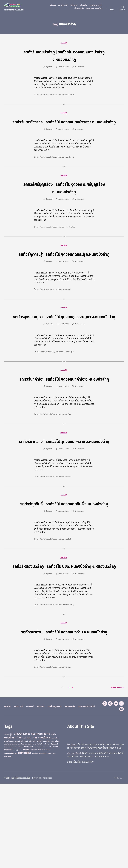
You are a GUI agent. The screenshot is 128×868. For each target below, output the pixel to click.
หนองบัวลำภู (50, 95)
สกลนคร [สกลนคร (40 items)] (7, 828)
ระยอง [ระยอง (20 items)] (35, 825)
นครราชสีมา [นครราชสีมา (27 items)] (55, 819)
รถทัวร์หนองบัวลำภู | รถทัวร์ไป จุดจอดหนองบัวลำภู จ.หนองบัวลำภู (64, 55)
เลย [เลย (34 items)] (16, 834)
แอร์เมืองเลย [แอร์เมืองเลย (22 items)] (35, 834)
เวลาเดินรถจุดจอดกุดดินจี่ (63, 588)
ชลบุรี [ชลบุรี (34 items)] (24, 819)
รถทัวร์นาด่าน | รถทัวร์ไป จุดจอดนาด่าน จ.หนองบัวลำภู (64, 692)
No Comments (80, 67)
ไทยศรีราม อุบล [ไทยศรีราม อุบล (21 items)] (51, 834)
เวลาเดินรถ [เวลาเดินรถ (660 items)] (24, 834)
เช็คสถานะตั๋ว (79, 9)
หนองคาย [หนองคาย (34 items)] (42, 828)
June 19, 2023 (63, 631)
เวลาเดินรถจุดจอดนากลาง (64, 518)
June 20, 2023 (63, 560)
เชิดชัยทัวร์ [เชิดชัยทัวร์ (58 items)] (27, 831)
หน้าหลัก (53, 5)
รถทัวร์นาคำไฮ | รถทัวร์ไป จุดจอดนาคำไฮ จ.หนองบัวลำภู (64, 407)
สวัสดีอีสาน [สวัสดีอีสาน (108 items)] (28, 828)
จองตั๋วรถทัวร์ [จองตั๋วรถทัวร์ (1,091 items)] (13, 818)
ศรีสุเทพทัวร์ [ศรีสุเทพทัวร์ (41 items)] (54, 825)
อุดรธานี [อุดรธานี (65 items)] (56, 828)
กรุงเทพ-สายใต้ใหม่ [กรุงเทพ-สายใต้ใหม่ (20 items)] (9, 815)
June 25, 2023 (63, 349)
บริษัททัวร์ (74, 5)
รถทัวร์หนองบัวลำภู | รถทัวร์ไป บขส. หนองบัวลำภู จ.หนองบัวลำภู (64, 619)
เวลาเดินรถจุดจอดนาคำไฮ (64, 447)
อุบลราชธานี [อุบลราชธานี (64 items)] (8, 831)
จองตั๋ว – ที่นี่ (63, 5)
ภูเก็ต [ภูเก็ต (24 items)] (53, 822)
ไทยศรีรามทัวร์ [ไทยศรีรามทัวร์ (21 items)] (43, 834)
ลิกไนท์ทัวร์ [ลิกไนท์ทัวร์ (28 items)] (40, 825)
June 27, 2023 (63, 208)
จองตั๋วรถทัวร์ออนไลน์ (94, 9)
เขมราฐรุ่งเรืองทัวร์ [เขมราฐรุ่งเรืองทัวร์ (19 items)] (18, 831)
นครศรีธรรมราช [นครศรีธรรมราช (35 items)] (9, 822)
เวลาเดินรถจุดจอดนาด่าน (63, 732)
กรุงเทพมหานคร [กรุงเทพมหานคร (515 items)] (40, 815)
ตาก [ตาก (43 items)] (33, 819)
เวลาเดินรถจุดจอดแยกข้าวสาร (65, 165)
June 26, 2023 (63, 278)
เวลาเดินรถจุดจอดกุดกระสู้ (64, 306)
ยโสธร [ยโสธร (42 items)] (57, 822)
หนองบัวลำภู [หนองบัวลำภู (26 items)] (49, 828)
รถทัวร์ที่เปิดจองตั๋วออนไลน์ (21, 862)
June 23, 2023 (63, 490)
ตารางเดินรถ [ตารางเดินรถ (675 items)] (43, 818)
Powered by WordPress (44, 862)
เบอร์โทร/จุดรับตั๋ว (96, 5)
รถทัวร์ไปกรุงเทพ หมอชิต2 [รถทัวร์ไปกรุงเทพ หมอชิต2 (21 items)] (11, 825)
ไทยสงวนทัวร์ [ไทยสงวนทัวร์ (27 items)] (8, 837)
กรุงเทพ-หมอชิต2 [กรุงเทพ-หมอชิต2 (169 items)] (22, 815)
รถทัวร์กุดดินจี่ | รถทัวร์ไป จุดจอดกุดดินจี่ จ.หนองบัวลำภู (64, 548)
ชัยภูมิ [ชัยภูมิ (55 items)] (29, 819)
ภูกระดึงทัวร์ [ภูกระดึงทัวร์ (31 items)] (47, 822)
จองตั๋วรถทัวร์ (41, 95)
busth (50, 67)
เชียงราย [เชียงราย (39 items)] (34, 831)
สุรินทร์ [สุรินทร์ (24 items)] (36, 828)
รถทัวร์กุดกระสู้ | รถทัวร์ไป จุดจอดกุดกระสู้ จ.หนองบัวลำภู (64, 267)
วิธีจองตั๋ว (83, 5)
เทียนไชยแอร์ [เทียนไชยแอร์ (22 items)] (47, 831)
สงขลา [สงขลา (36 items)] (12, 828)
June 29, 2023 (63, 67)
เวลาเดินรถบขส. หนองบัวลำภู (65, 662)
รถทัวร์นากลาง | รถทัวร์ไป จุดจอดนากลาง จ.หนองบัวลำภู (64, 478)
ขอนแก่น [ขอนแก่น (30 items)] (53, 815)
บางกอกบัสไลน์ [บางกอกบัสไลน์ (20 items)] (19, 822)
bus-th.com (73, 825)
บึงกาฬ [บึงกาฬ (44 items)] (26, 822)
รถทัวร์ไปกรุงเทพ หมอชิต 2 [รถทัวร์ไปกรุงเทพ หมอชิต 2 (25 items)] (25, 825)
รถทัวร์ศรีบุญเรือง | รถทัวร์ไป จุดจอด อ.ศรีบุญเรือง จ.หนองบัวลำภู (64, 196)
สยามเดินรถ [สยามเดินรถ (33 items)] (19, 828)
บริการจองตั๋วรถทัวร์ (76, 837)
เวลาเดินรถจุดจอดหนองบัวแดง (65, 95)
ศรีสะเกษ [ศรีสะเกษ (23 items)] (47, 825)
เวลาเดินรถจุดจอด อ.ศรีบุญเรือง (65, 236)
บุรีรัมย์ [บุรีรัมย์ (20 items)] (31, 822)
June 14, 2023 (63, 704)
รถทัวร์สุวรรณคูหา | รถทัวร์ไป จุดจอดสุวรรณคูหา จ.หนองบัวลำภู (64, 337)
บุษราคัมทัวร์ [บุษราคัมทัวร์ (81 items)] (38, 822)
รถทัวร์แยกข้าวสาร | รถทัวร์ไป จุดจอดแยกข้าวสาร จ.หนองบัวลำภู (64, 126)
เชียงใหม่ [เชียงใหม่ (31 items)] (40, 831)
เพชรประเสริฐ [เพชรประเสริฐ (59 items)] (9, 834)
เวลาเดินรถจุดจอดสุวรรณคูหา (65, 377)
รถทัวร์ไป (64, 43)
